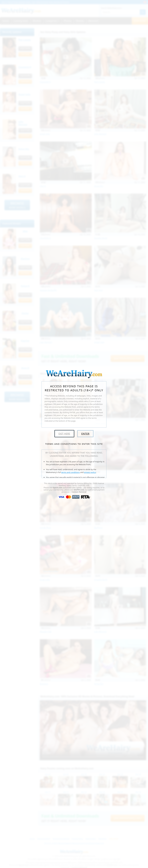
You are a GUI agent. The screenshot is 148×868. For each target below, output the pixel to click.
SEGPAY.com (79, 490)
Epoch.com (57, 488)
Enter (85, 434)
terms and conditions (71, 472)
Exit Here (64, 434)
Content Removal (79, 492)
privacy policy (90, 472)
